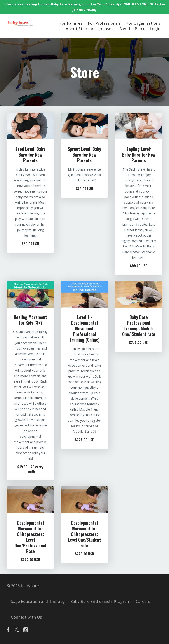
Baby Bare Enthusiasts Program (100, 601)
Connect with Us (26, 617)
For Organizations (143, 23)
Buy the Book (132, 29)
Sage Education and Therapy (38, 601)
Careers (143, 601)
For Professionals (104, 23)
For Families (71, 23)
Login (155, 29)
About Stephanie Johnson (90, 29)
